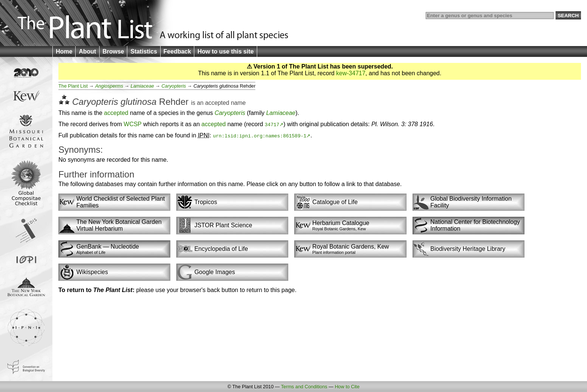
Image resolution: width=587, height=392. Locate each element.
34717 (272, 124)
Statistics (144, 51)
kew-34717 (351, 73)
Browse (113, 51)
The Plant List (73, 86)
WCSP (133, 124)
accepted (217, 103)
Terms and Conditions (304, 387)
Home (64, 51)
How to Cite (347, 387)
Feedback (177, 51)
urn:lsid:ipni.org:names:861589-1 (260, 136)
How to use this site (225, 51)
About (87, 51)
